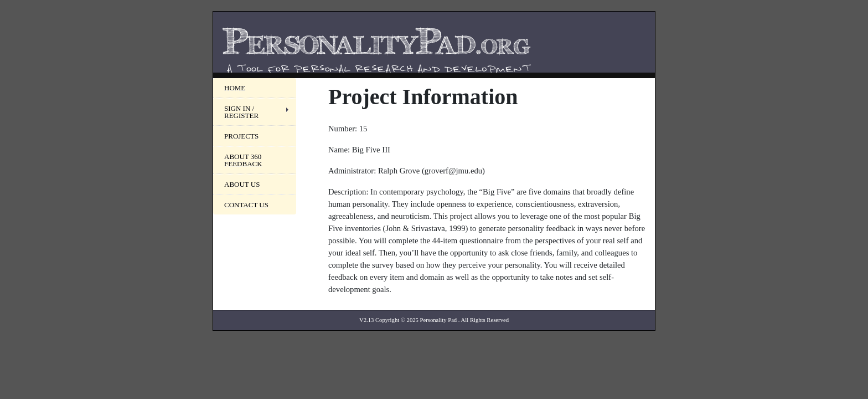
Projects (241, 136)
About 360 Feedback (243, 160)
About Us (242, 184)
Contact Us (246, 205)
